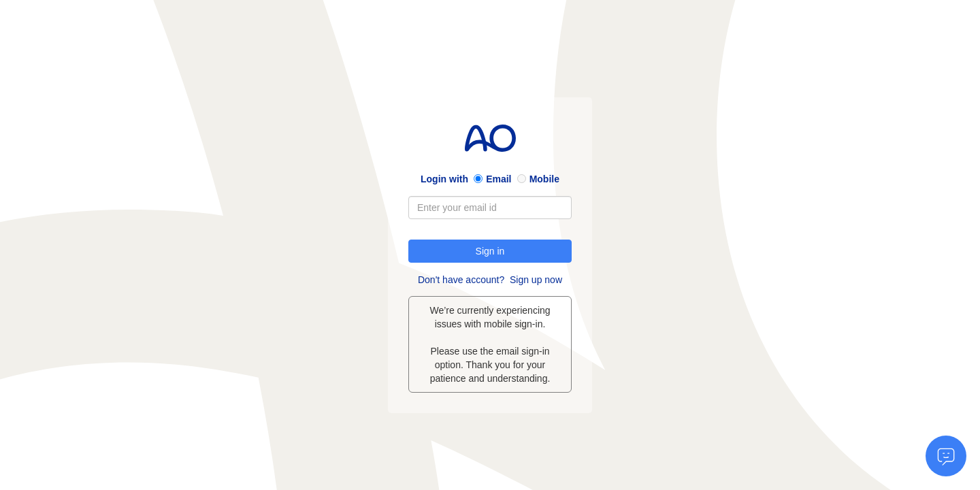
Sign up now (536, 280)
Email (499, 179)
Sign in (490, 251)
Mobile (544, 179)
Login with (444, 179)
